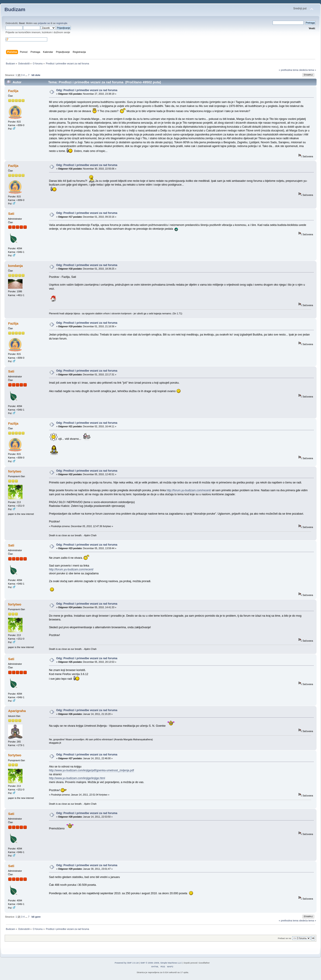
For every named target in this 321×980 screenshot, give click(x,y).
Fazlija (13, 91)
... (27, 75)
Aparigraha (17, 711)
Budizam (15, 9)
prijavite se (44, 23)
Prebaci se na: (285, 938)
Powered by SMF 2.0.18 (127, 963)
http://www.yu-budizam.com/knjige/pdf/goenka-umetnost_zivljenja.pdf (92, 770)
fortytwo (15, 471)
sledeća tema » (308, 70)
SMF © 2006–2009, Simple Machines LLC (161, 963)
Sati (11, 214)
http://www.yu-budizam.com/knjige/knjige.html (77, 778)
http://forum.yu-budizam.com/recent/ (189, 490)
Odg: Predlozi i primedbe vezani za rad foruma (87, 90)
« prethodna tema (289, 70)
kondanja (15, 266)
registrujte (62, 23)
